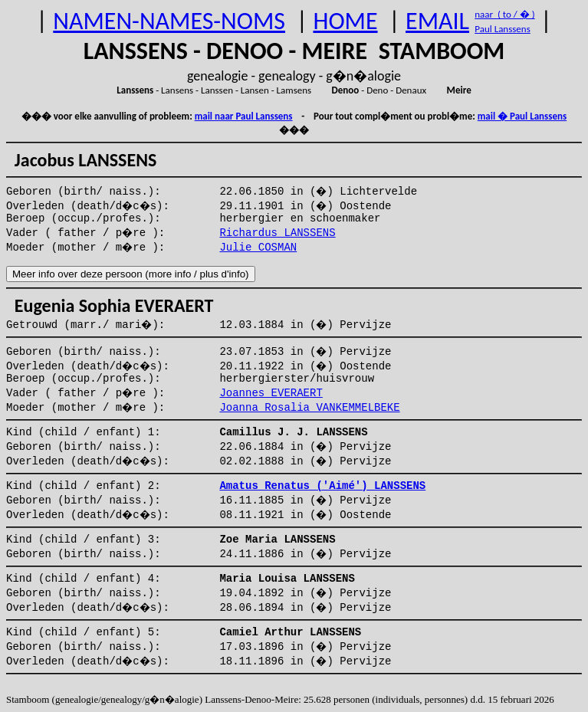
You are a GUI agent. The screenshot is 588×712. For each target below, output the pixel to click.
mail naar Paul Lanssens (244, 116)
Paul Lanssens (503, 29)
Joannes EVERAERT (271, 393)
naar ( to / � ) (504, 14)
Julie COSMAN (258, 248)
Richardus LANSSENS (277, 233)
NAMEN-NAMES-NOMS (169, 21)
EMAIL (437, 21)
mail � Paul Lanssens (522, 116)
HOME (345, 21)
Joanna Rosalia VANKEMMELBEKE (309, 408)
